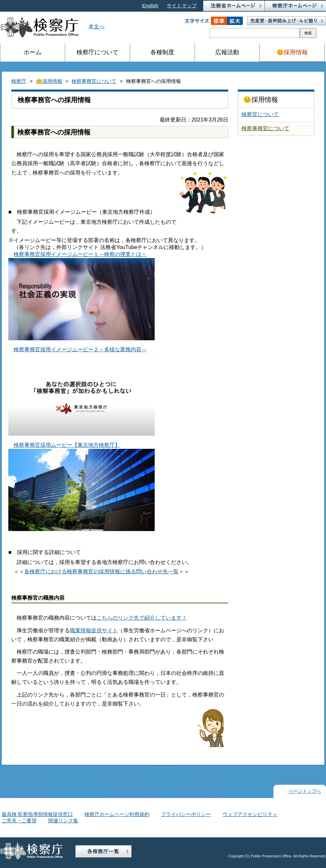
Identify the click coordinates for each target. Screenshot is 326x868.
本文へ (96, 26)
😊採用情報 (49, 81)
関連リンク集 (63, 821)
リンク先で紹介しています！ (152, 618)
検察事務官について (94, 81)
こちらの (107, 618)
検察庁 (19, 81)
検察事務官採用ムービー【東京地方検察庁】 (81, 487)
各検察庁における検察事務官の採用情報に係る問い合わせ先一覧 (101, 572)
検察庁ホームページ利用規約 (117, 814)
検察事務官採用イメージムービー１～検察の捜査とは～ (81, 296)
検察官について (260, 114)
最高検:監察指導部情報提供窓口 (37, 814)
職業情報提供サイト (94, 630)
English (150, 6)
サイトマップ (182, 6)
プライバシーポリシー (186, 814)
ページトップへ (305, 791)
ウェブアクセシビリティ (250, 814)
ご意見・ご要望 (19, 821)
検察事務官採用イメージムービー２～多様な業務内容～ (81, 391)
